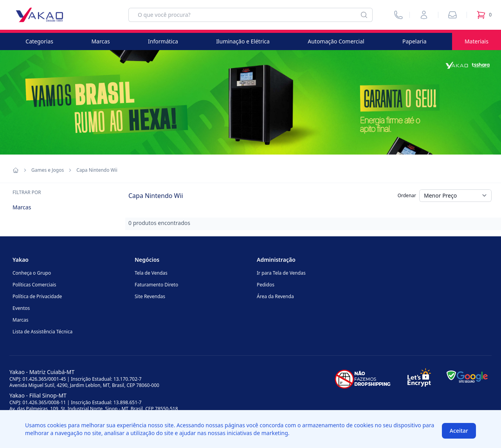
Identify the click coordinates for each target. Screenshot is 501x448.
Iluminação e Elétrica (243, 41)
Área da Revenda (275, 296)
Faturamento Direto (156, 285)
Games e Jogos (48, 170)
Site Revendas (150, 296)
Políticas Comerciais (34, 285)
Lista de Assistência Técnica (42, 332)
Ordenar (407, 195)
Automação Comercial (336, 41)
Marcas (100, 41)
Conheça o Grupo (32, 273)
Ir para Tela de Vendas (281, 273)
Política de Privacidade (37, 296)
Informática (163, 41)
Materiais (477, 41)
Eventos (21, 308)
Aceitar (459, 431)
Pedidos (266, 285)
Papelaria (414, 41)
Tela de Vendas (151, 273)
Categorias (39, 41)
